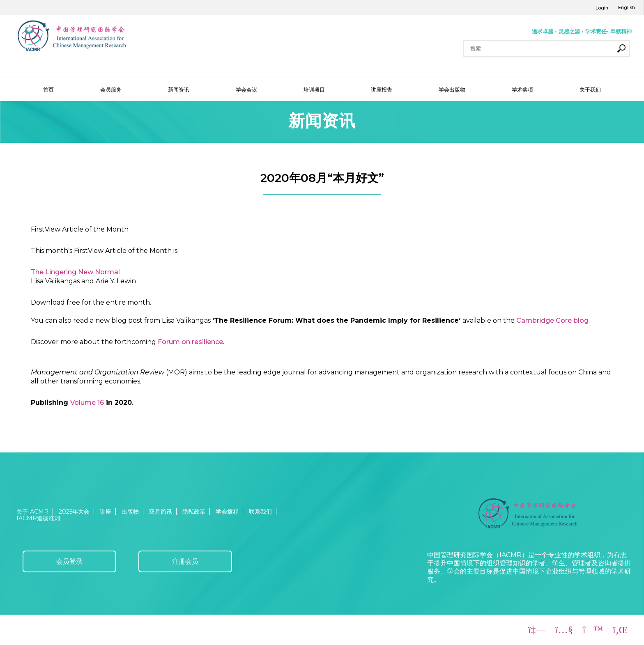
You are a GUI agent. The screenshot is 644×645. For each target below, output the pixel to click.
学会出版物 (452, 90)
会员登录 (69, 561)
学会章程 (227, 512)
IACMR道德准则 (38, 518)
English (627, 7)
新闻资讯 (179, 90)
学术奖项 (522, 90)
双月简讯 (161, 512)
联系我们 (260, 512)
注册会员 (185, 561)
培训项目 (314, 90)
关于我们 (590, 90)
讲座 (106, 512)
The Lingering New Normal (75, 272)
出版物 (130, 512)
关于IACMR (32, 512)
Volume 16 (87, 403)
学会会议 (246, 90)
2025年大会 (74, 512)
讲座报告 (382, 90)
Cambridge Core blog (552, 320)
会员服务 (111, 90)
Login (602, 8)
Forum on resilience (190, 342)
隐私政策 (194, 512)
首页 (48, 90)
